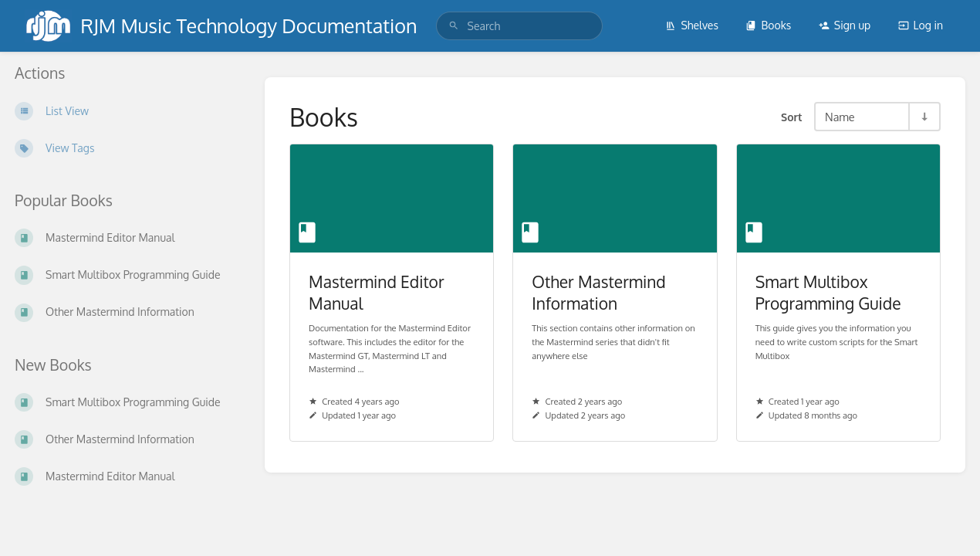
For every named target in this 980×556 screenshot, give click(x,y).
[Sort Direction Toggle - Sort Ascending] (924, 117)
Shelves (692, 25)
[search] (520, 26)
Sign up (845, 25)
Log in (921, 25)
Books (768, 25)
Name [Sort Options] (840, 117)
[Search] (454, 26)
